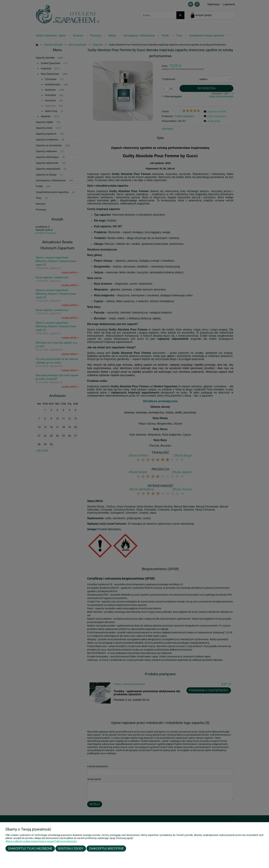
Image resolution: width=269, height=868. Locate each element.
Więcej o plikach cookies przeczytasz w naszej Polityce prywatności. (41, 841)
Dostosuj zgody (71, 848)
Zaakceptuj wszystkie (106, 848)
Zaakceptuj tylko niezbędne (30, 848)
